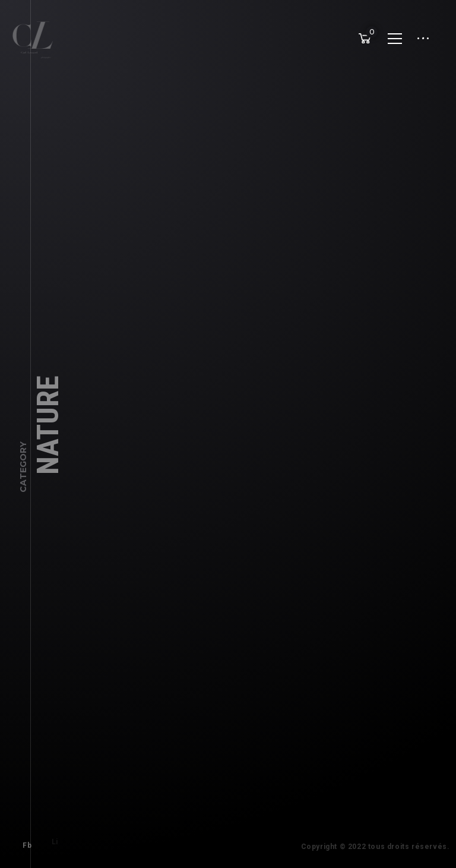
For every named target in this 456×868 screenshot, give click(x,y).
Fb (23, 842)
